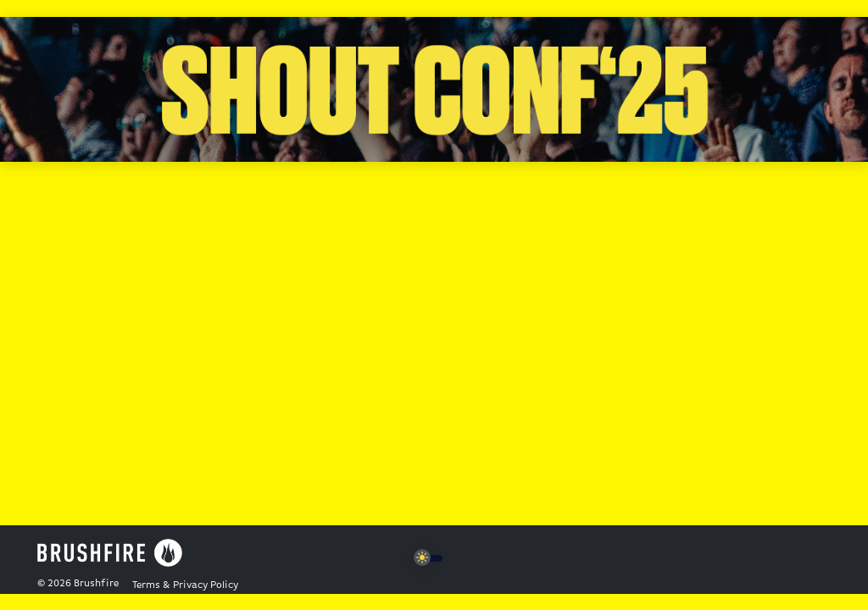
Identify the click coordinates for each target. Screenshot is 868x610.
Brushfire (96, 584)
